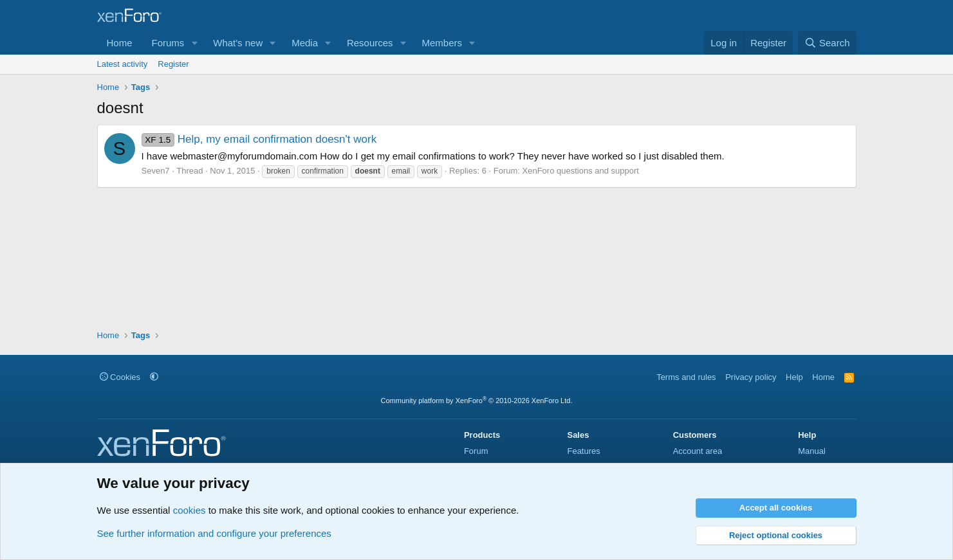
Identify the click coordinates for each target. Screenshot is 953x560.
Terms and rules (686, 377)
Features (583, 451)
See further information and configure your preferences (214, 533)
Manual (812, 451)
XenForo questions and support (581, 171)
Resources (370, 43)
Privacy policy (751, 377)
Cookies (120, 377)
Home (120, 43)
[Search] (827, 43)
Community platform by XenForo (477, 401)
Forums (168, 43)
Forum (476, 451)
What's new (238, 43)
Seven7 (156, 171)
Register (173, 64)
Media (305, 43)
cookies (190, 510)
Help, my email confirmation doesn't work (259, 139)
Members (442, 43)
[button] (194, 43)
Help (794, 377)
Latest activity (123, 64)
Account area (698, 451)
